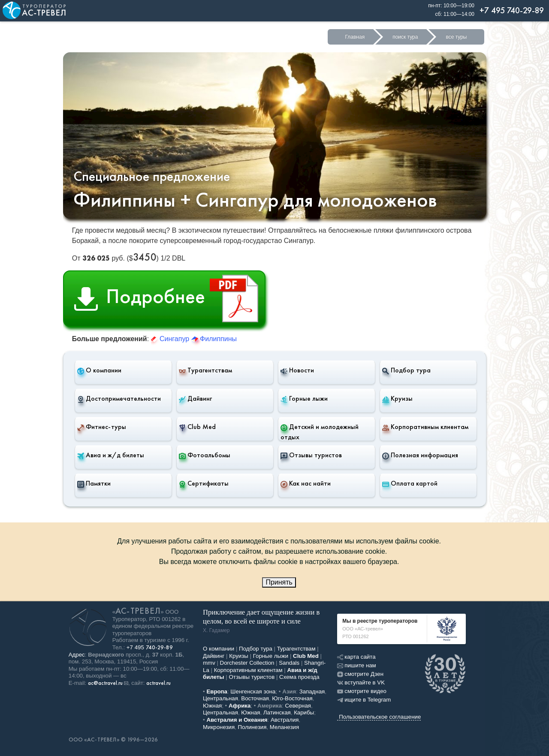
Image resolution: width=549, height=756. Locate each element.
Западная (312, 691)
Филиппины (214, 339)
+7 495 (150, 647)
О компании (99, 370)
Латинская (277, 712)
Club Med (197, 427)
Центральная (220, 698)
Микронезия (219, 727)
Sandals (289, 663)
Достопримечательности (119, 399)
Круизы (397, 399)
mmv (209, 663)
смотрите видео (362, 691)
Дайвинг (195, 399)
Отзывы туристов (311, 455)
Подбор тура (406, 370)
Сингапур (171, 339)
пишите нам (356, 665)
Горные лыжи (304, 399)
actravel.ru (158, 683)
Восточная (255, 698)
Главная (355, 37)
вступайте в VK (361, 682)
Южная (212, 706)
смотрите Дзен (360, 674)
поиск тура (405, 37)
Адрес (77, 655)
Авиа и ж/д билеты (111, 455)
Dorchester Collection (247, 663)
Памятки (94, 483)
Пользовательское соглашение (380, 717)
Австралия (285, 720)
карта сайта (356, 657)
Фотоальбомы (205, 455)
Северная (298, 706)
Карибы (304, 712)
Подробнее (169, 299)
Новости (297, 370)
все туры (456, 37)
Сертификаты (204, 483)
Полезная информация (420, 455)
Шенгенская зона (253, 691)
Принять (279, 582)
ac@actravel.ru (105, 683)
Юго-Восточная (292, 698)
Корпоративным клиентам (425, 427)
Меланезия (284, 727)
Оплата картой (410, 483)
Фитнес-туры (102, 427)
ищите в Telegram (364, 700)
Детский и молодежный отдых (320, 432)
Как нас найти (306, 483)
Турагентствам (205, 370)
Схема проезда (299, 677)
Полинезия (252, 727)
